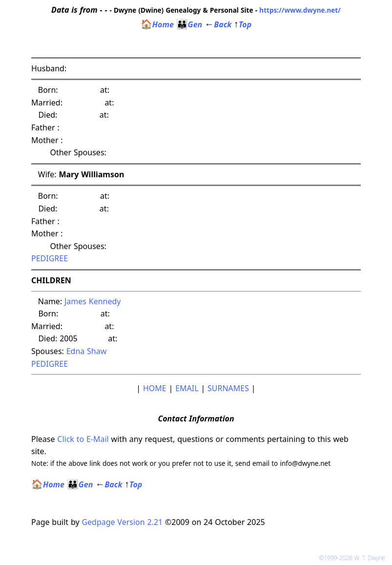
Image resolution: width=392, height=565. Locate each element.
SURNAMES (228, 388)
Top (243, 24)
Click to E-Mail (83, 439)
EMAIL (187, 388)
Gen (189, 24)
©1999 (354, 558)
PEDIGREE (50, 258)
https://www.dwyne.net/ (300, 10)
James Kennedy (93, 301)
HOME (155, 388)
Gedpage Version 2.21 (122, 522)
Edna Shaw (87, 351)
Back (218, 24)
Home (157, 24)
